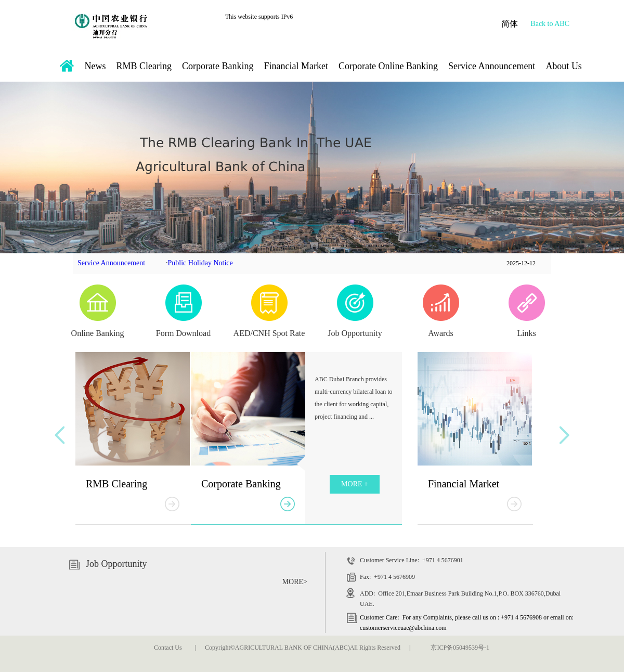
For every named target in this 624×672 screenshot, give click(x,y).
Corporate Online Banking (388, 66)
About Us (564, 66)
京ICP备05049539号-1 (460, 648)
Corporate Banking (218, 66)
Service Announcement (492, 66)
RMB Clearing (144, 66)
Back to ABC (550, 24)
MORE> (295, 582)
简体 (510, 24)
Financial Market (296, 66)
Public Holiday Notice (200, 263)
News (95, 66)
